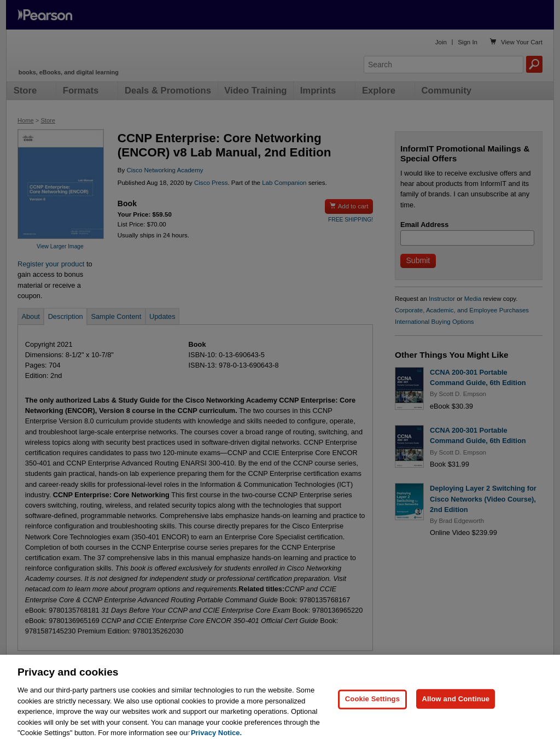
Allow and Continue (456, 705)
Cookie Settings (372, 705)
